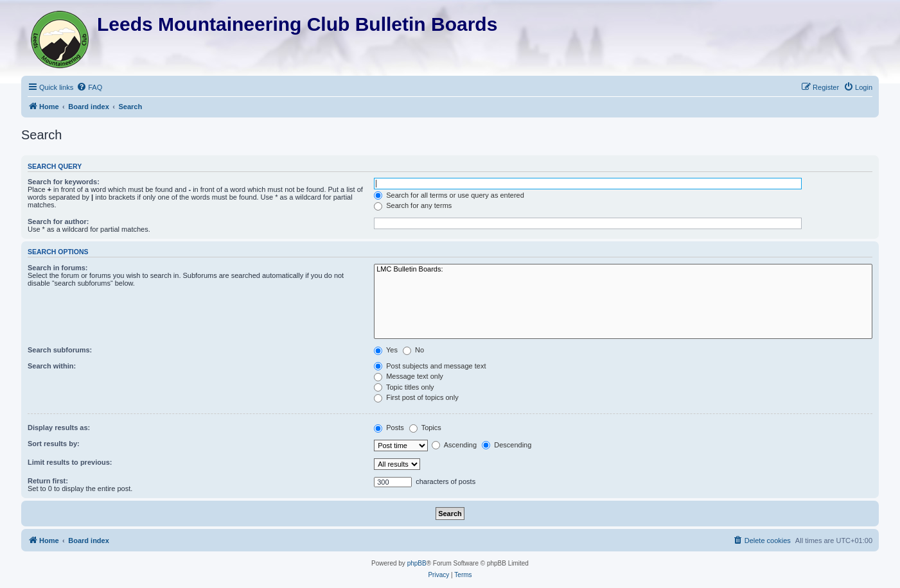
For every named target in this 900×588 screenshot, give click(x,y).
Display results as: (59, 428)
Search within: (52, 366)
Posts (389, 428)
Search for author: (58, 221)
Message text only (409, 376)
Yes (386, 350)
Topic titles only (404, 387)
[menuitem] (89, 87)
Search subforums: (60, 350)
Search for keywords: (64, 182)
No (413, 350)
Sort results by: (54, 444)
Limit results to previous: (70, 462)
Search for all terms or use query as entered (449, 195)
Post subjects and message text (430, 366)
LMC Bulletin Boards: (623, 270)
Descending (507, 445)
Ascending (454, 445)
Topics (425, 428)
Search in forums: (58, 268)
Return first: (48, 481)
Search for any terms (413, 205)
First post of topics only (416, 397)
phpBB (417, 563)
